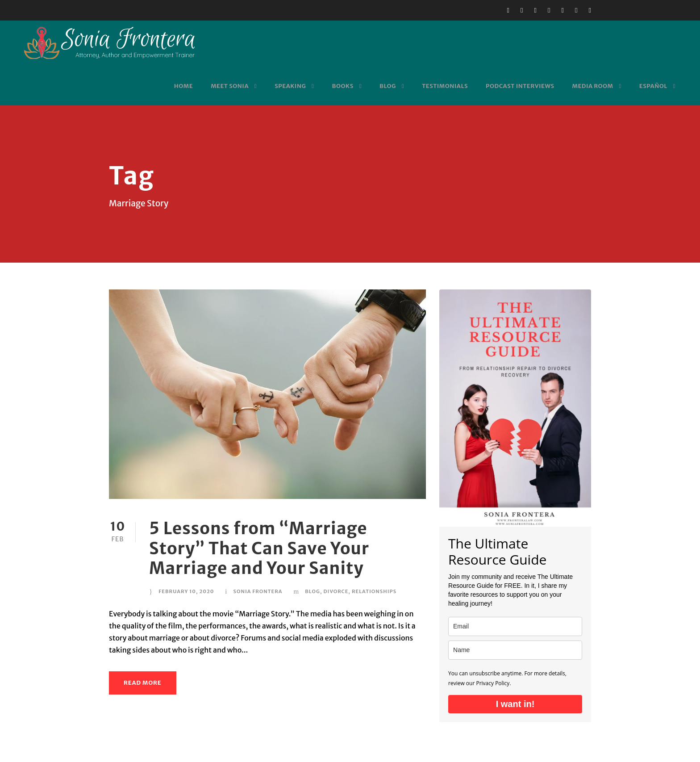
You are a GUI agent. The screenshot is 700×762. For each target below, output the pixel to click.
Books (343, 86)
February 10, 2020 (186, 591)
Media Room (593, 86)
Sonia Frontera (258, 591)
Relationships (374, 591)
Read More (143, 683)
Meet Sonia (230, 86)
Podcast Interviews (520, 86)
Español (653, 86)
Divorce (336, 591)
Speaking (290, 86)
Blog (388, 86)
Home (183, 86)
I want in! (515, 704)
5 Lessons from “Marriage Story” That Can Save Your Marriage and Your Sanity (259, 548)
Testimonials (445, 86)
